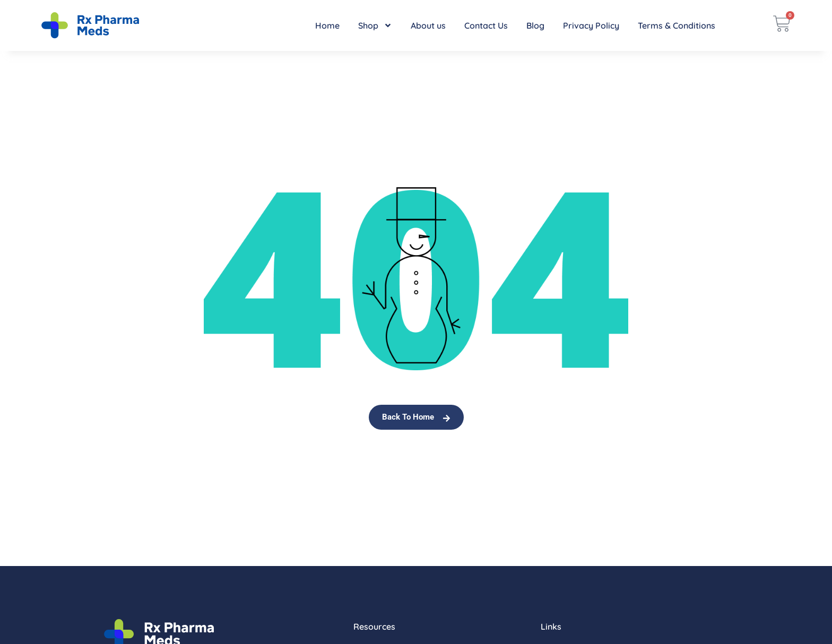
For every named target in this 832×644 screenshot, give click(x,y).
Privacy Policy (591, 25)
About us (428, 25)
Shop (375, 25)
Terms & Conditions (677, 25)
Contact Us (486, 25)
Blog (535, 25)
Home (327, 25)
